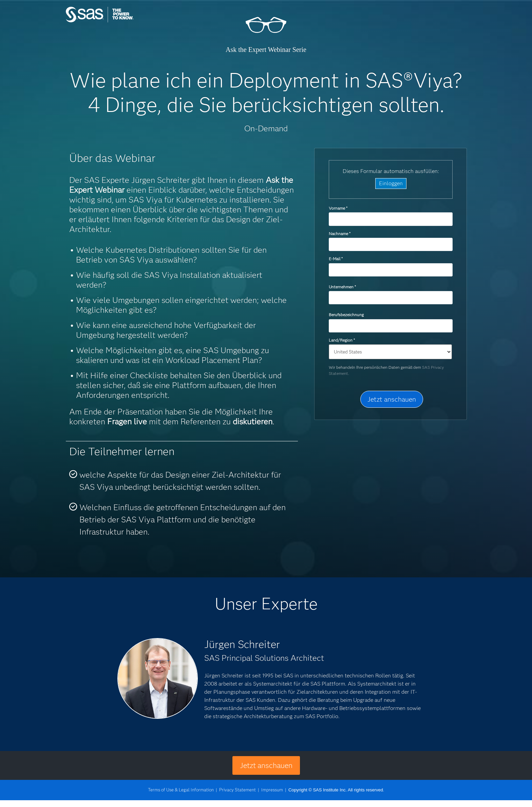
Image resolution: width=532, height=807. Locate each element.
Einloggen (391, 183)
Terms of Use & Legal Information (181, 790)
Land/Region (342, 340)
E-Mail (336, 259)
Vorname (338, 208)
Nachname (339, 234)
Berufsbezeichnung (347, 315)
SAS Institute (132, 21)
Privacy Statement (237, 790)
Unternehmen (342, 287)
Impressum (272, 790)
